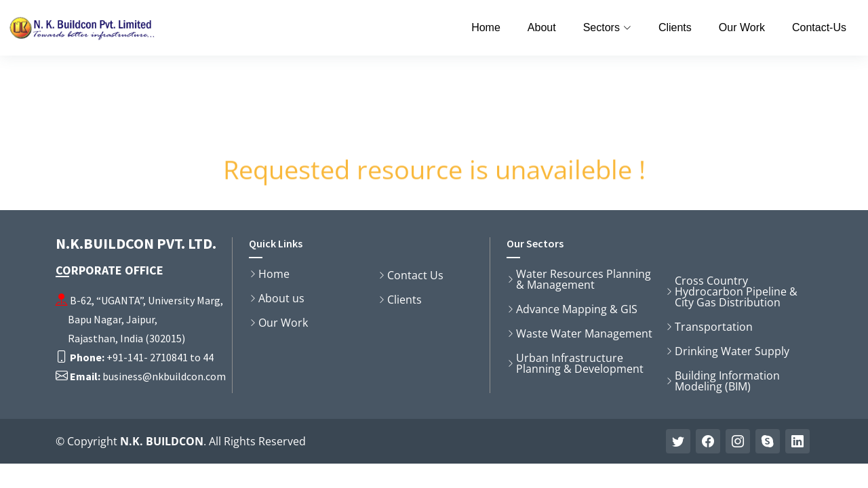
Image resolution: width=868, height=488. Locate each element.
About (542, 27)
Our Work (742, 27)
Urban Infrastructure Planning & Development (580, 363)
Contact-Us (819, 27)
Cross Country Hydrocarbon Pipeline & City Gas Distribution (736, 291)
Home (486, 27)
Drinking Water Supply (732, 351)
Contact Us (415, 275)
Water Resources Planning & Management (584, 279)
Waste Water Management (584, 333)
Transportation (714, 327)
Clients (675, 27)
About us (281, 298)
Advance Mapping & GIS (577, 309)
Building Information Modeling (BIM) (727, 381)
